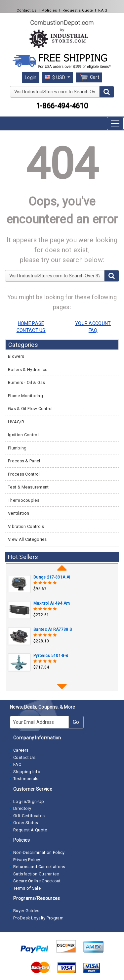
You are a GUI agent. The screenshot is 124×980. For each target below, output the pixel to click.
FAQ (17, 764)
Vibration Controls (26, 526)
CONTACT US (31, 330)
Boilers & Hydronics (28, 370)
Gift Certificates (29, 816)
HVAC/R (16, 422)
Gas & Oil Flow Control (30, 409)
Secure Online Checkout (37, 881)
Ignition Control (23, 435)
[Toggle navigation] (115, 123)
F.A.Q (103, 10)
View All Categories (27, 539)
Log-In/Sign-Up (29, 801)
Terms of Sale (27, 888)
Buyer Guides (26, 911)
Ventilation (19, 513)
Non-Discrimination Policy (39, 852)
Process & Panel (24, 461)
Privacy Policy (27, 860)
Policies (49, 10)
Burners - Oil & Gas (27, 382)
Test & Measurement (28, 487)
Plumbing (17, 448)
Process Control (24, 474)
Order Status (26, 823)
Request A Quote (30, 830)
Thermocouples (24, 500)
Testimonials (26, 779)
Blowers (16, 356)
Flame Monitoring (25, 396)
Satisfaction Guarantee (36, 874)
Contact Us (26, 10)
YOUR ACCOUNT (93, 323)
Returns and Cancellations (39, 867)
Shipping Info (27, 772)
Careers (21, 750)
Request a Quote (78, 10)
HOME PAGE (31, 323)
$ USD (56, 77)
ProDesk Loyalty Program (38, 918)
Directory (22, 808)
